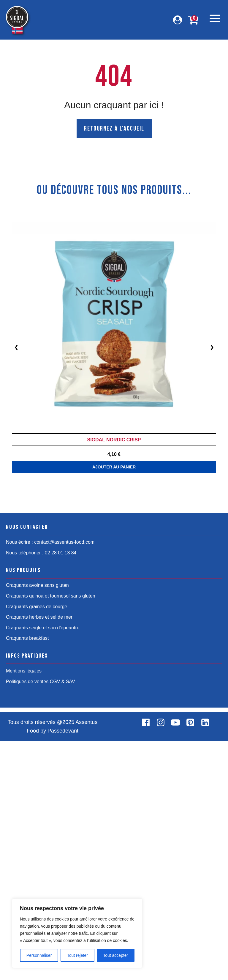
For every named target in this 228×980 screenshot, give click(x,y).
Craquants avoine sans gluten (37, 824)
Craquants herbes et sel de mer (39, 856)
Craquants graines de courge (37, 845)
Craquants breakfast (27, 877)
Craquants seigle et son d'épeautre (43, 867)
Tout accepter (115, 955)
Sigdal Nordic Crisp (114, 440)
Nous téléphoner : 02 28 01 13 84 (41, 792)
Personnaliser (39, 955)
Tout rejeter (77, 955)
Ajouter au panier (114, 706)
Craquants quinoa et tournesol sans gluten (51, 835)
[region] (77, 933)
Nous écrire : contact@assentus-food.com (50, 781)
